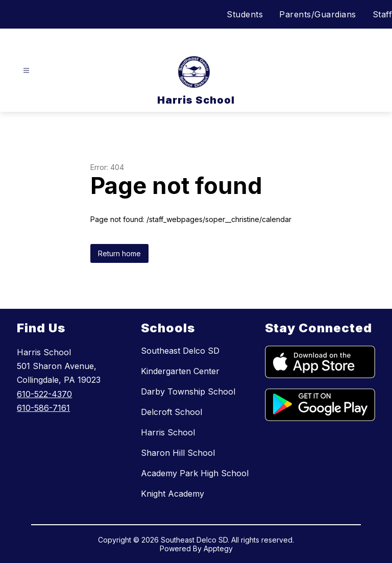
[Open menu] (26, 71)
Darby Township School (188, 391)
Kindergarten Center (180, 371)
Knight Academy (173, 494)
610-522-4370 (44, 394)
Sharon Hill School (178, 453)
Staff (383, 14)
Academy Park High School (195, 473)
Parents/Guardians (318, 14)
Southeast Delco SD (180, 351)
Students (245, 14)
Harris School (168, 432)
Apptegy (218, 548)
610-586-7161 (43, 408)
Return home (119, 253)
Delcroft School (171, 412)
